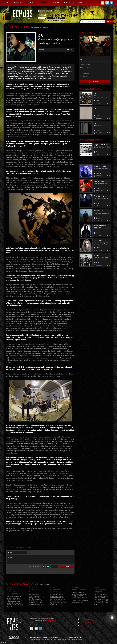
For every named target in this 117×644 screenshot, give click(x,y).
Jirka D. (42, 50)
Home (7, 3)
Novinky (18, 3)
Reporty (67, 3)
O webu (79, 3)
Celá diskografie (95, 81)
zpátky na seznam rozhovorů (40, 27)
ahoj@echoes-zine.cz (88, 622)
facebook (85, 76)
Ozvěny (56, 3)
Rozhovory (43, 3)
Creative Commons (88, 637)
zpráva (40, 559)
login (83, 626)
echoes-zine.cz (64, 637)
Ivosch (38, 623)
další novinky (44, 584)
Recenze (30, 3)
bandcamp (86, 74)
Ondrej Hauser (51, 621)
